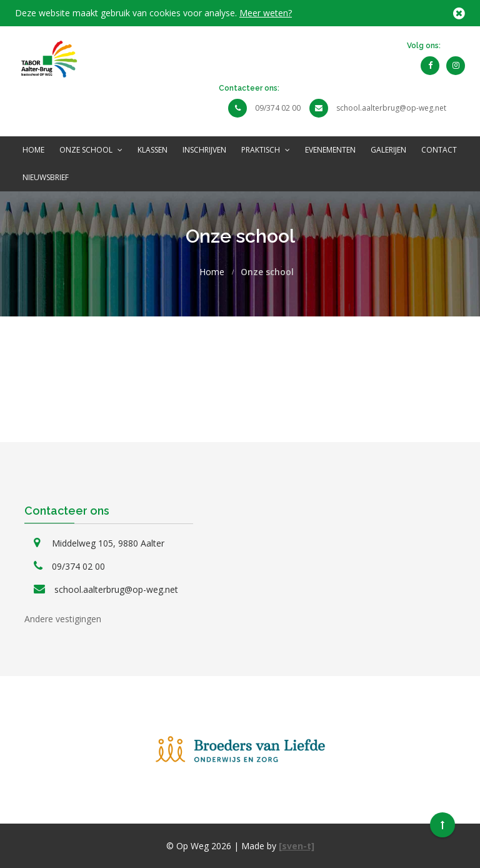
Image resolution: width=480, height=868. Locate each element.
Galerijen (388, 150)
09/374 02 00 (278, 108)
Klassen (152, 150)
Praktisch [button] (266, 150)
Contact (439, 150)
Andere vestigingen (63, 619)
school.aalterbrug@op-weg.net (391, 108)
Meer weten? (266, 13)
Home (33, 150)
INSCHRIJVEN (204, 150)
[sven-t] (297, 846)
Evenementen (330, 150)
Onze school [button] (91, 150)
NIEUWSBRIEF (46, 177)
